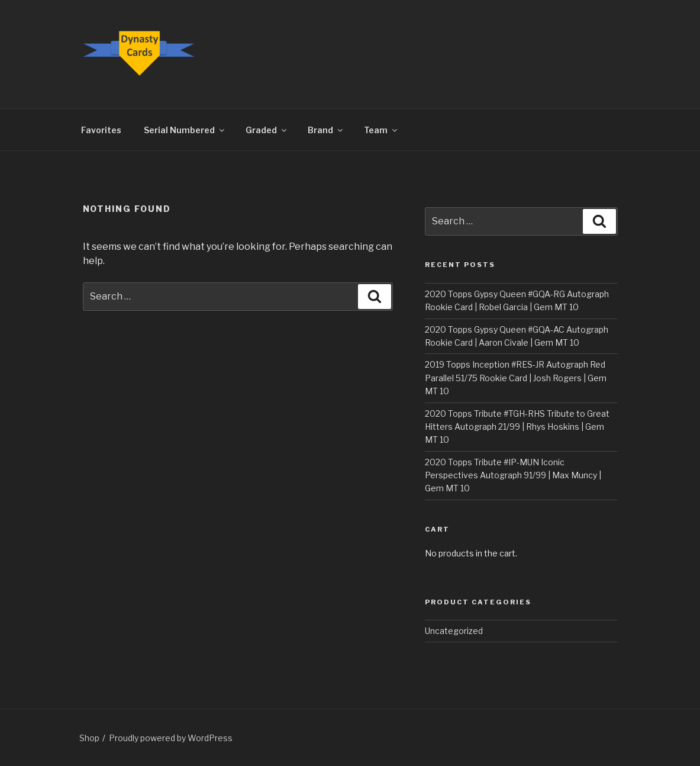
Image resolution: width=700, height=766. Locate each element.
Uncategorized (454, 631)
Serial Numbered (185, 130)
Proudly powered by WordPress (171, 738)
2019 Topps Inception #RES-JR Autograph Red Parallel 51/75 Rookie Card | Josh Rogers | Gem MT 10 (516, 378)
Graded (267, 130)
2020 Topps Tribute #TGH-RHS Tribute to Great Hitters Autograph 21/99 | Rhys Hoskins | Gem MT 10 (517, 427)
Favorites (101, 130)
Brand (326, 130)
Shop (89, 738)
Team (381, 130)
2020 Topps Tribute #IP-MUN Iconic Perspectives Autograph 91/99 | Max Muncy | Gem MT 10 (513, 475)
